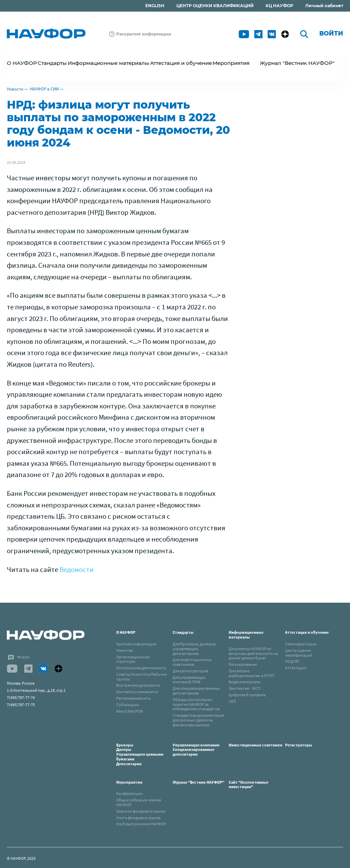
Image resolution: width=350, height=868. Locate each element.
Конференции (129, 793)
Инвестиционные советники (255, 745)
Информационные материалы (246, 635)
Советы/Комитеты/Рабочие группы (142, 677)
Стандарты (183, 632)
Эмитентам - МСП (245, 688)
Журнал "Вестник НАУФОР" (297, 63)
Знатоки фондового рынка (141, 811)
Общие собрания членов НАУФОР (139, 802)
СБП (232, 701)
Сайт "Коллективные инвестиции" (248, 785)
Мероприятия (129, 782)
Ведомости (77, 569)
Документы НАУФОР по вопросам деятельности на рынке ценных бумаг (253, 653)
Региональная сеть (133, 698)
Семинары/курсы (301, 644)
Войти (331, 33)
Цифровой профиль (247, 695)
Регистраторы (299, 745)
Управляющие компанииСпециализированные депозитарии (196, 750)
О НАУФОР (126, 632)
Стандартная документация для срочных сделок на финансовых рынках (198, 720)
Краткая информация (136, 644)
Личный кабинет (324, 6)
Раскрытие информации (144, 34)
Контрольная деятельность (141, 668)
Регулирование (243, 664)
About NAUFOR (130, 711)
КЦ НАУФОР (279, 6)
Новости (15, 89)
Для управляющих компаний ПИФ (189, 680)
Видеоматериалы (245, 682)
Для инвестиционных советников (192, 662)
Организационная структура (133, 659)
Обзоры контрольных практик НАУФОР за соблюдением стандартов (196, 704)
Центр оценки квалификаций (299, 653)
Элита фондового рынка (138, 818)
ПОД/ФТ (292, 661)
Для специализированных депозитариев (196, 691)
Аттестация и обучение (307, 632)
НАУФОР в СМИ (44, 89)
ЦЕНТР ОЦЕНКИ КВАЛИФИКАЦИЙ (215, 6)
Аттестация (296, 668)
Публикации (128, 705)
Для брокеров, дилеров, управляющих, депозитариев (194, 649)
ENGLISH (155, 6)
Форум (23, 657)
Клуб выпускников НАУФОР (141, 824)
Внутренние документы (138, 685)
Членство (125, 650)
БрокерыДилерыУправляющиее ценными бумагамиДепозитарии (140, 754)
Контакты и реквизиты (137, 692)
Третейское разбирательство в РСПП (251, 673)
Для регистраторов (190, 671)
